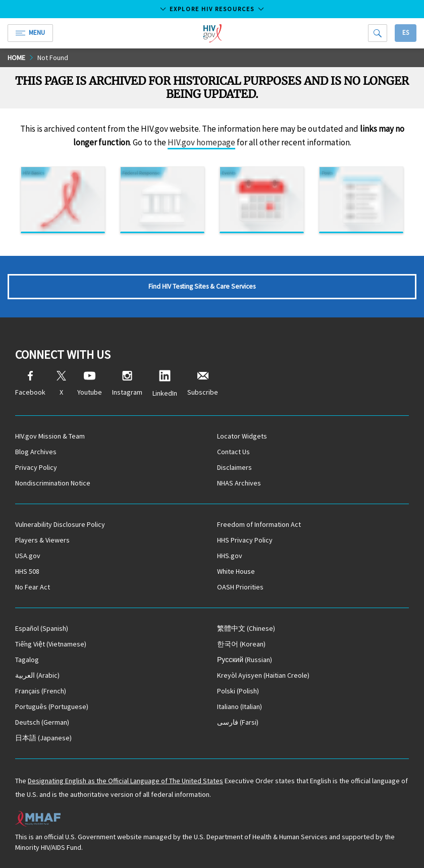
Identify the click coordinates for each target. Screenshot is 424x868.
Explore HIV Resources (212, 9)
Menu (30, 33)
